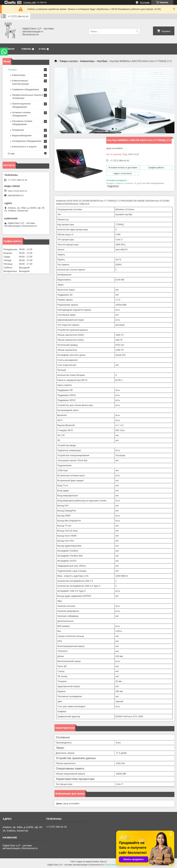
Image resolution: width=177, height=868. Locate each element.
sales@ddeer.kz (16, 195)
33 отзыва (145, 2)
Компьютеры (87, 61)
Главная (9, 49)
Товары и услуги (68, 61)
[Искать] (137, 31)
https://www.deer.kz (17, 191)
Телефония (18, 130)
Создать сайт (30, 2)
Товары (26, 49)
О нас (42, 49)
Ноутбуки (102, 61)
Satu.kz (103, 862)
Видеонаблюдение (22, 135)
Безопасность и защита (24, 147)
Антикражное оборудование (27, 141)
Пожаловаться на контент (117, 865)
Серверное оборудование (26, 89)
